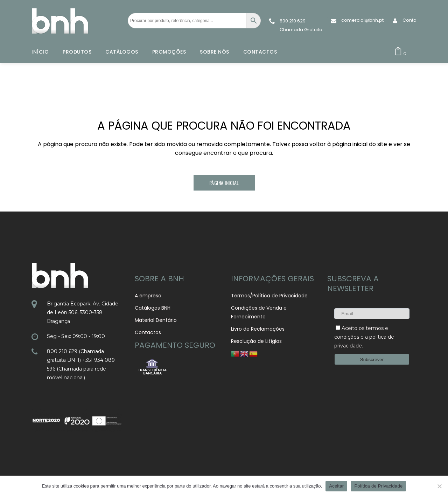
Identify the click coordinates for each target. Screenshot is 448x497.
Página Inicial (224, 183)
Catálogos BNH (153, 308)
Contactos (148, 332)
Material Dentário (156, 320)
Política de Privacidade (378, 486)
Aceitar (336, 486)
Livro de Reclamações (258, 329)
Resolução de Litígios (256, 341)
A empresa (148, 296)
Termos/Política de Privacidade (269, 296)
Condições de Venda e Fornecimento (259, 312)
